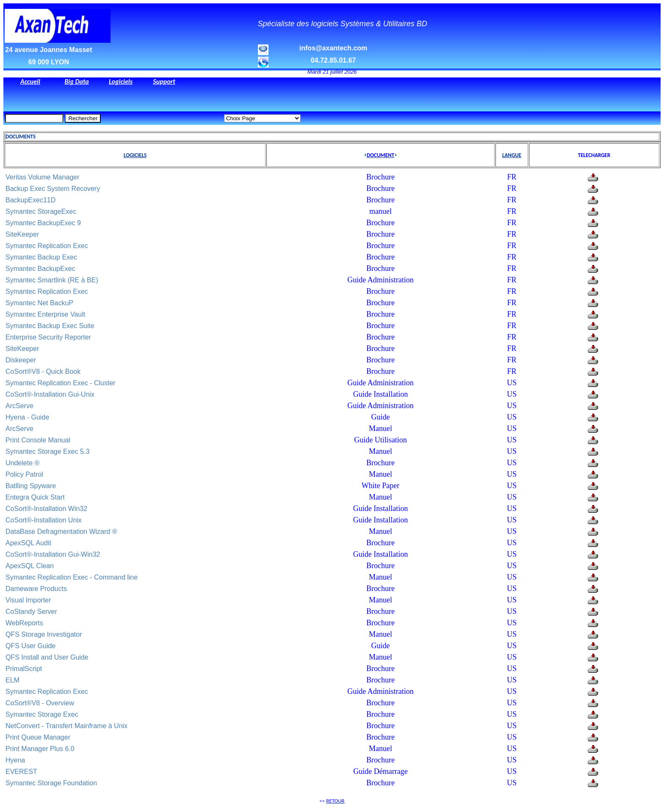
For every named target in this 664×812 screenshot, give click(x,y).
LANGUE (512, 155)
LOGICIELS (135, 155)
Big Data (76, 81)
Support (164, 81)
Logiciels (121, 81)
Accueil (30, 81)
